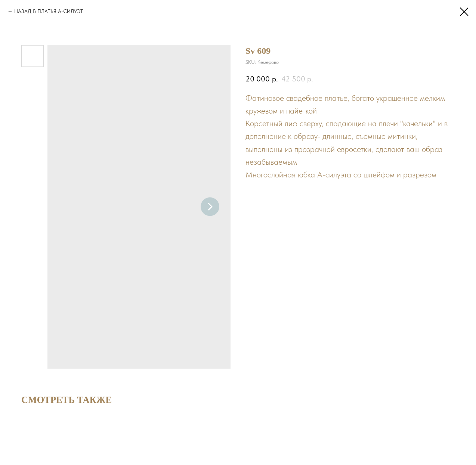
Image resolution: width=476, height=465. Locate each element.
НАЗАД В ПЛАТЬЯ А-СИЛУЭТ (49, 11)
